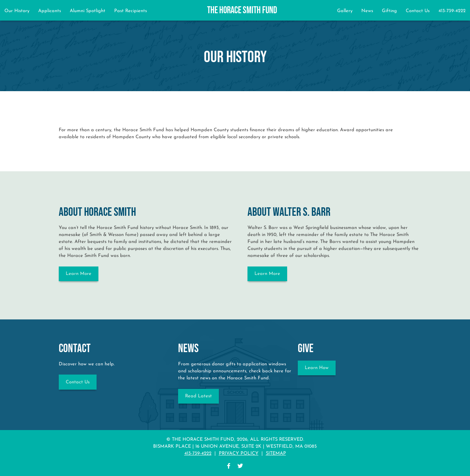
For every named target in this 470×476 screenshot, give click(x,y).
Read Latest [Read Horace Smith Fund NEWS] (198, 396)
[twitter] (240, 467)
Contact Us (418, 11)
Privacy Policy (239, 453)
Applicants (50, 11)
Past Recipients (131, 11)
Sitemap (276, 453)
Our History (17, 11)
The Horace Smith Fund (242, 10)
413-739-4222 (452, 11)
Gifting (389, 11)
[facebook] (229, 467)
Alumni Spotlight (88, 11)
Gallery (345, 11)
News (367, 11)
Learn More (79, 274)
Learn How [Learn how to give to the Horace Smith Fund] (317, 368)
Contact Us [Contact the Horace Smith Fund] (78, 382)
